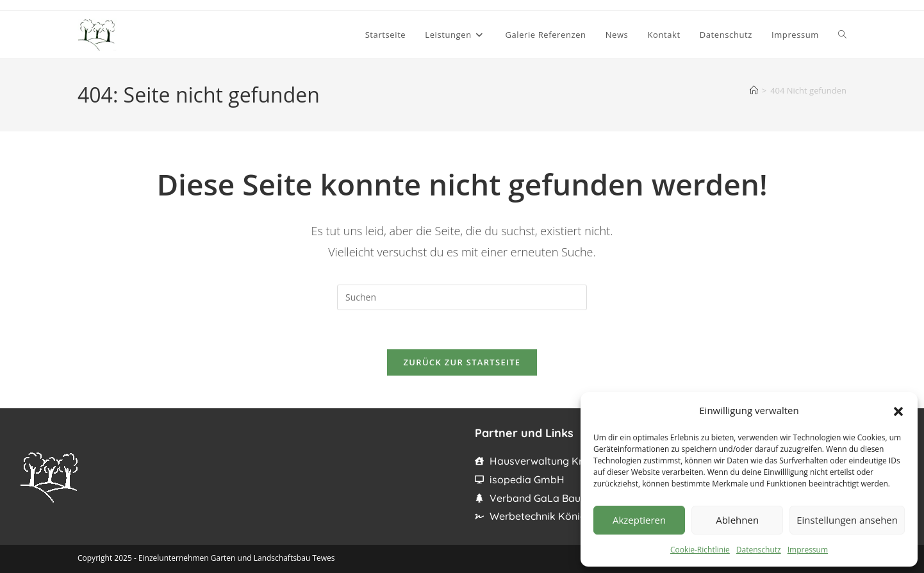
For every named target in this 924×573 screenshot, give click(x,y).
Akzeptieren (639, 520)
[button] (898, 410)
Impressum (808, 550)
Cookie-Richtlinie (700, 550)
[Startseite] (754, 90)
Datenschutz (759, 550)
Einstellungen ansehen (847, 520)
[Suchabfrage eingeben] (462, 297)
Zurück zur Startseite (462, 362)
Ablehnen (737, 520)
